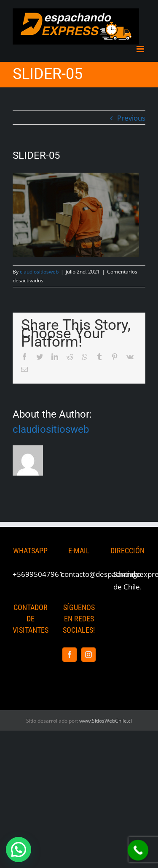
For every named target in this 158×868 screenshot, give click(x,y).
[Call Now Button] (138, 850)
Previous (131, 118)
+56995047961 (38, 574)
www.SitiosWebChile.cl (106, 721)
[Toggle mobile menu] (141, 49)
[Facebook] (70, 655)
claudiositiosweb (39, 272)
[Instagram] (88, 655)
